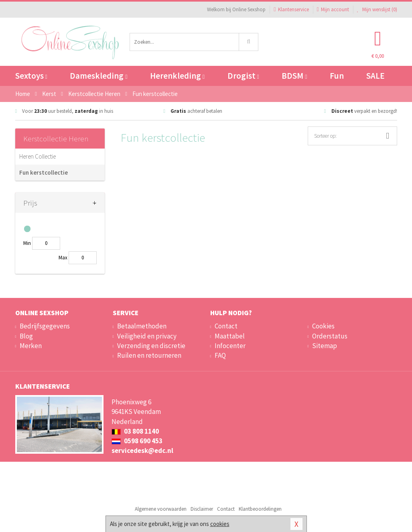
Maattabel (230, 336)
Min (27, 243)
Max (63, 258)
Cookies (323, 326)
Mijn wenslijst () (377, 9)
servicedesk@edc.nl (142, 450)
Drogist (243, 76)
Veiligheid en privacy (147, 336)
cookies (220, 524)
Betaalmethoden (142, 326)
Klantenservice (291, 9)
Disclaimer (202, 509)
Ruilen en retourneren (149, 355)
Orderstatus (330, 336)
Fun (337, 76)
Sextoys (31, 76)
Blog (26, 336)
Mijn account (333, 9)
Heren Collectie (38, 156)
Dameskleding (98, 76)
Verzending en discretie (151, 346)
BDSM (294, 76)
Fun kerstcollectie (44, 172)
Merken (31, 346)
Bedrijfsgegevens (45, 326)
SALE (375, 76)
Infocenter (230, 346)
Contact (226, 326)
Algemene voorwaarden (161, 509)
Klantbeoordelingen (260, 509)
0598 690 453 (137, 441)
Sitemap (325, 346)
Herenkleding (177, 76)
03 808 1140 (135, 431)
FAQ (220, 355)
